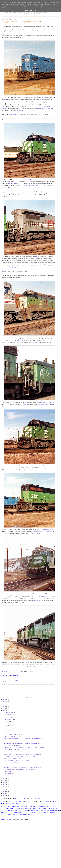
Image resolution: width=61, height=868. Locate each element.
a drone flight (46, 97)
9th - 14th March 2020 (12, 750)
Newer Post (5, 687)
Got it (35, 10)
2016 (5, 782)
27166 (41, 595)
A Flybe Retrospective (12, 758)
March (7, 732)
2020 (5, 710)
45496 (30, 264)
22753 (26, 402)
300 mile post (7, 99)
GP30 (30, 595)
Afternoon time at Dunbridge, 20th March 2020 (21, 743)
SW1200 (11, 402)
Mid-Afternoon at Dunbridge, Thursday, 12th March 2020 (25, 752)
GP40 (10, 191)
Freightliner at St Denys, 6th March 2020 (19, 756)
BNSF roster (50, 466)
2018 (5, 778)
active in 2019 (38, 601)
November (9, 715)
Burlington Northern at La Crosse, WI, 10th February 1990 (22, 22)
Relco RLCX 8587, (31, 266)
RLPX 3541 (24, 404)
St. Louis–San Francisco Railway (46, 529)
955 (26, 595)
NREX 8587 (51, 266)
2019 (5, 776)
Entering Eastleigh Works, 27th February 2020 (21, 769)
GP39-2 (27, 468)
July (6, 724)
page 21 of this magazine (22, 195)
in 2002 (37, 343)
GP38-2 (4, 118)
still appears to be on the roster (33, 185)
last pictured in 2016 (18, 468)
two (9, 187)
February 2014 (20, 110)
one (7, 187)
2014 (5, 787)
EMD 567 (42, 597)
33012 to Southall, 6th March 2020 (16, 761)
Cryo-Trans (14, 114)
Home (29, 687)
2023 (5, 704)
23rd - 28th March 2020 (12, 737)
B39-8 (36, 256)
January (8, 774)
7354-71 (41, 99)
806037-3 (23, 466)
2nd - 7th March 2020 (11, 763)
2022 (5, 706)
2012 (5, 791)
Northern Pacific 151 (44, 402)
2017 (5, 780)
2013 (5, 789)
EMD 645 (17, 118)
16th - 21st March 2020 (12, 745)
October (8, 717)
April (7, 730)
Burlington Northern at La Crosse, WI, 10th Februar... (24, 739)
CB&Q (31, 182)
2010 (5, 796)
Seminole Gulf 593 (12, 268)
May (6, 728)
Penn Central (13, 101)
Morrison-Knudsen (11, 183)
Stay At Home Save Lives (13, 741)
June (6, 726)
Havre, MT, (29, 180)
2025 (5, 699)
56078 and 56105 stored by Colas (16, 734)
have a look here (44, 180)
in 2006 (49, 343)
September (9, 719)
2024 (5, 702)
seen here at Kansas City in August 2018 (42, 531)
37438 (22, 529)
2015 (5, 785)
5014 (8, 668)
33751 (27, 182)
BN (8, 681)
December (8, 713)
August (8, 721)
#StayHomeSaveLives (10, 675)
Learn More (28, 10)
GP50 (6, 672)
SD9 (5, 337)
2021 (5, 708)
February (8, 772)
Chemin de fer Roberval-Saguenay (42, 109)
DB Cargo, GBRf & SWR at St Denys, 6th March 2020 (22, 754)
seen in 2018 (12, 668)
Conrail (20, 103)
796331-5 (8, 664)
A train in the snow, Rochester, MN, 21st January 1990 (24, 748)
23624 (8, 341)
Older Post (53, 687)
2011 (5, 793)
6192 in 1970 (20, 341)
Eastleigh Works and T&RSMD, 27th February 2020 (22, 767)
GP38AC (4, 533)
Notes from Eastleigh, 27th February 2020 (20, 765)
